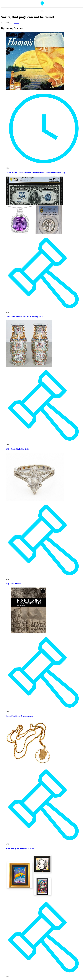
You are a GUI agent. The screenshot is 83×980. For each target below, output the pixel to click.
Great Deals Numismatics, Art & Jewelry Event (24, 317)
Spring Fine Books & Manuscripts (19, 716)
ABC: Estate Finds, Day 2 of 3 (17, 449)
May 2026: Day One (13, 583)
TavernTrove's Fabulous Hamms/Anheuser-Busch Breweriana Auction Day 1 (36, 172)
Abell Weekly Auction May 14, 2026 (20, 848)
